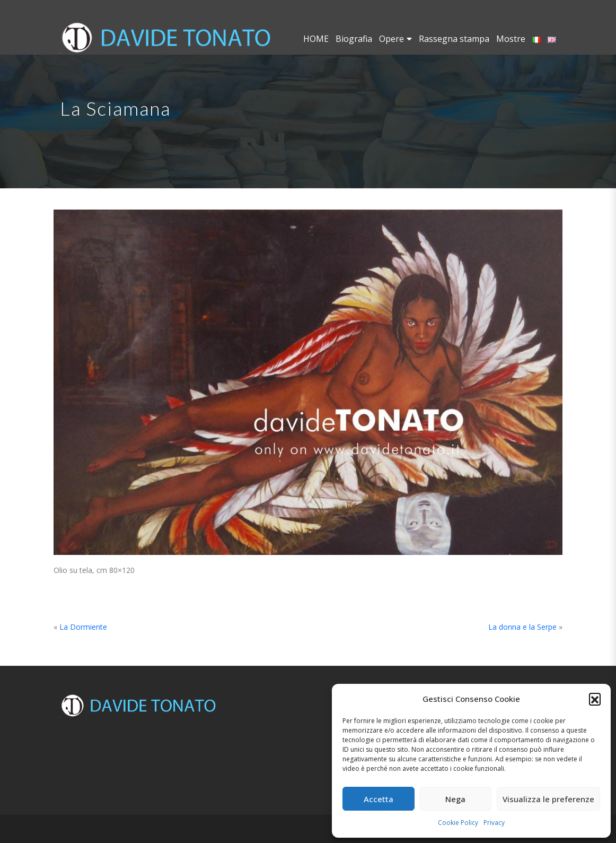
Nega (455, 799)
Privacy (494, 823)
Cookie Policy (458, 823)
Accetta (379, 799)
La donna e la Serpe (522, 627)
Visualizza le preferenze (548, 799)
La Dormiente (83, 627)
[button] (595, 699)
